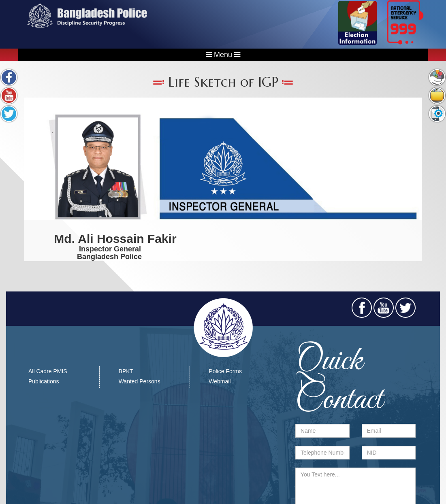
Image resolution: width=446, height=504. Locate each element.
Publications (44, 381)
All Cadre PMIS (48, 371)
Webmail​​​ (220, 381)
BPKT (126, 371)
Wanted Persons (140, 381)
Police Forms (225, 371)
